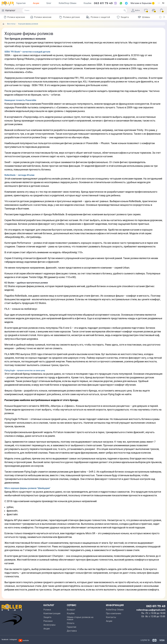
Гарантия (21, 3)
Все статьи (11, 24)
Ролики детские (71, 17)
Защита (125, 17)
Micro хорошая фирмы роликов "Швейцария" (27, 488)
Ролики (47, 610)
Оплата (71, 623)
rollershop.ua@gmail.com (151, 610)
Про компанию (114, 613)
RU (163, 3)
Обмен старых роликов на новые (80, 618)
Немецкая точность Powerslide (20, 100)
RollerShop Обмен (68, 3)
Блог (49, 3)
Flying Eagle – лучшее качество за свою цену (25, 370)
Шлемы (146, 17)
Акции (36, 3)
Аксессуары (49, 625)
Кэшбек (88, 3)
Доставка (72, 631)
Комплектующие (52, 613)
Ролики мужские (16, 17)
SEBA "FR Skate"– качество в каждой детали (27, 52)
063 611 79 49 (103, 3)
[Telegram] (126, 3)
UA (159, 3)
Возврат (71, 610)
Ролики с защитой (100, 17)
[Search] (125, 10)
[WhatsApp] (121, 3)
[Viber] (115, 3)
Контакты (111, 617)
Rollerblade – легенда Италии (19, 175)
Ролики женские (43, 17)
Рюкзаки (48, 621)
